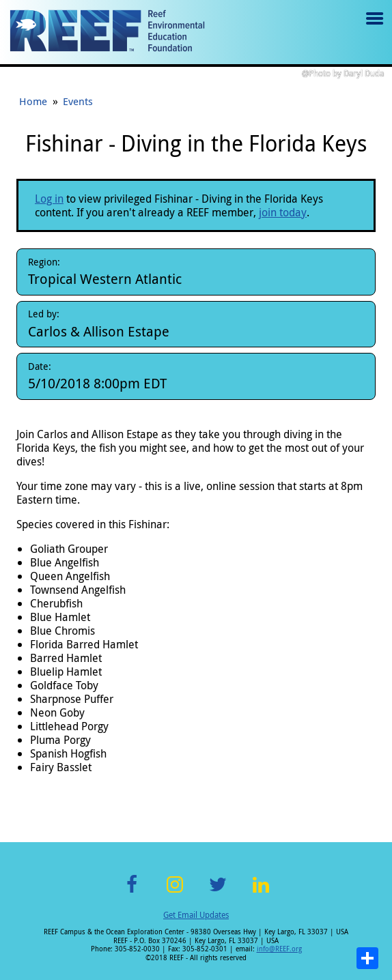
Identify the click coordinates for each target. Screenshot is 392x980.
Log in (49, 199)
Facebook (132, 892)
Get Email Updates (196, 914)
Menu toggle (373, 28)
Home (33, 101)
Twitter (218, 892)
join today (283, 212)
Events (78, 101)
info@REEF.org (279, 949)
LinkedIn (261, 892)
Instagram (175, 892)
